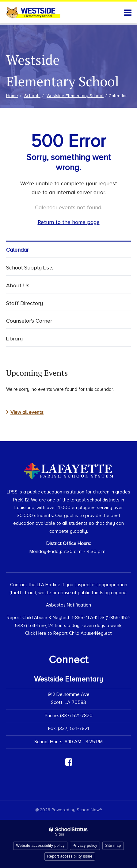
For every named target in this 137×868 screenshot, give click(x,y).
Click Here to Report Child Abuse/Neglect (68, 633)
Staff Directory (25, 303)
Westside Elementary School (75, 96)
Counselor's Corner (29, 321)
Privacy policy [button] (85, 846)
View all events (27, 412)
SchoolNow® (89, 810)
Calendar (17, 250)
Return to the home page (69, 222)
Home (12, 96)
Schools (32, 96)
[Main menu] (128, 12)
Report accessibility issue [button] (70, 856)
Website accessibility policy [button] (40, 846)
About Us (18, 285)
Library (14, 339)
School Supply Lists (30, 268)
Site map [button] (113, 846)
